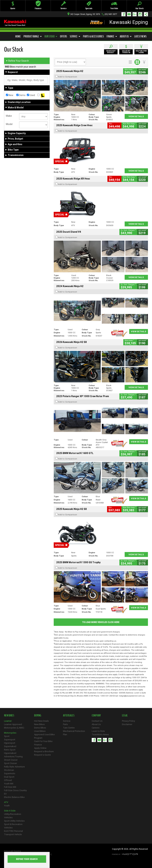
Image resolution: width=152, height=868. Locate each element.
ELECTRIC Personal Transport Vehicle (13, 833)
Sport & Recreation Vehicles (13, 826)
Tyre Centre (69, 728)
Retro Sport (10, 750)
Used (31, 95)
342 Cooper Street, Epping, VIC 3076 (84, 14)
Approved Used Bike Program (44, 736)
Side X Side (10, 811)
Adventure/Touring (13, 756)
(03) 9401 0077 (111, 14)
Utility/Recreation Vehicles (13, 816)
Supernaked (10, 746)
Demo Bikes (40, 728)
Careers (96, 728)
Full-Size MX (10, 787)
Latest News (140, 36)
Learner (8, 721)
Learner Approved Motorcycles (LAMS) (14, 726)
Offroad (8, 780)
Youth (7, 806)
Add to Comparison (68, 77)
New (10, 95)
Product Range (33, 36)
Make (9, 116)
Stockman (9, 770)
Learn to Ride (98, 731)
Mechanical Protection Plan (74, 733)
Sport (7, 736)
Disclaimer (127, 724)
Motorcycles (10, 733)
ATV (6, 802)
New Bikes (39, 724)
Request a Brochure (44, 751)
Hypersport (10, 743)
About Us (126, 36)
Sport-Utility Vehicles (14, 821)
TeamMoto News (100, 734)
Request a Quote (42, 755)
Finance (112, 36)
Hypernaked (10, 753)
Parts (65, 724)
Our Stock (51, 36)
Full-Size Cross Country (15, 790)
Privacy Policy (128, 721)
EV (5, 794)
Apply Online (40, 748)
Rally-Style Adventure (14, 767)
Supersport (10, 740)
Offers (64, 36)
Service (75, 36)
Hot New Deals (41, 721)
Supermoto (10, 773)
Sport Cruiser (10, 763)
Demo (21, 95)
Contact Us (97, 721)
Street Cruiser (11, 760)
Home (18, 36)
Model (9, 124)
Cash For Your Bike (43, 741)
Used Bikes (40, 731)
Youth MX (9, 784)
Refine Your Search (17, 61)
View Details (136, 116)
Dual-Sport (9, 777)
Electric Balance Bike (14, 797)
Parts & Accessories (93, 36)
